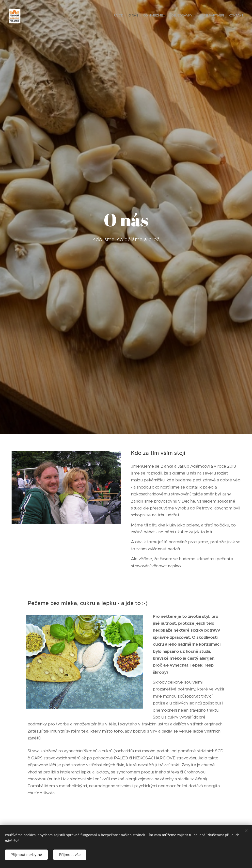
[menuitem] (212, 16)
